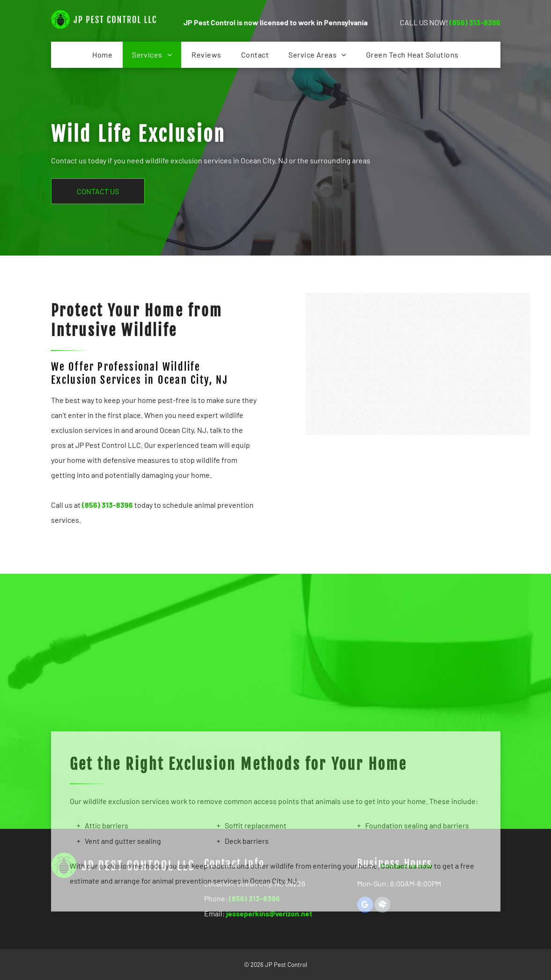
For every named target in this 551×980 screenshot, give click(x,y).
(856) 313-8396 (475, 22)
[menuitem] (102, 55)
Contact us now (407, 935)
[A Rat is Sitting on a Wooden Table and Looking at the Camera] (448, 419)
